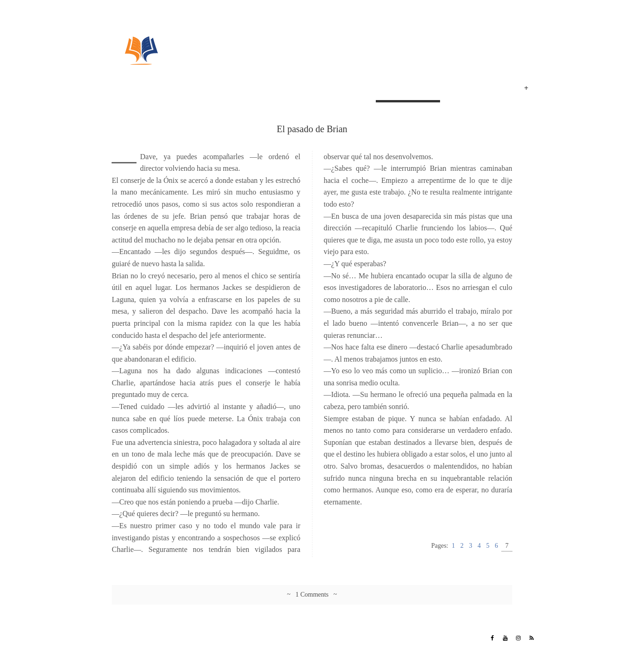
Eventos (493, 89)
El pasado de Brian (408, 89)
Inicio (362, 89)
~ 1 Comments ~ (312, 595)
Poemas (458, 89)
